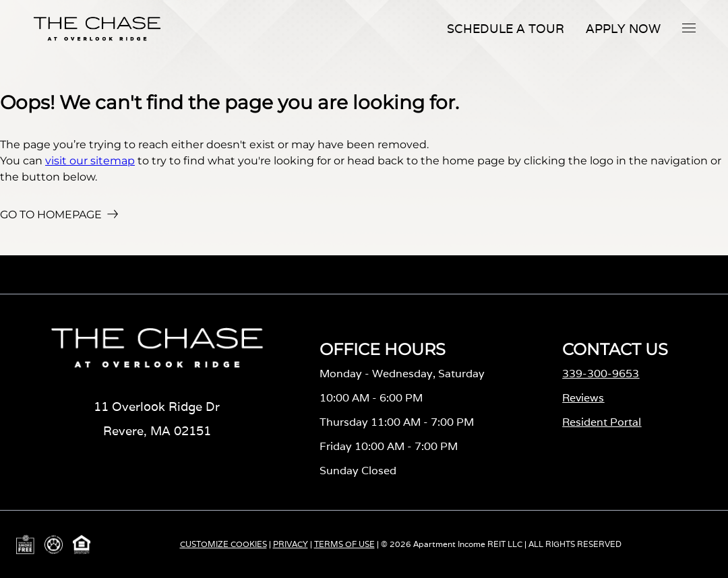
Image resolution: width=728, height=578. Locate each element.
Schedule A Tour (506, 29)
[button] (689, 28)
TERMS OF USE (344, 544)
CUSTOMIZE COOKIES (223, 544)
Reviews (583, 398)
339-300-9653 (601, 374)
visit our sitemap (90, 161)
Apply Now (623, 29)
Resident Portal (602, 422)
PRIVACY (291, 544)
